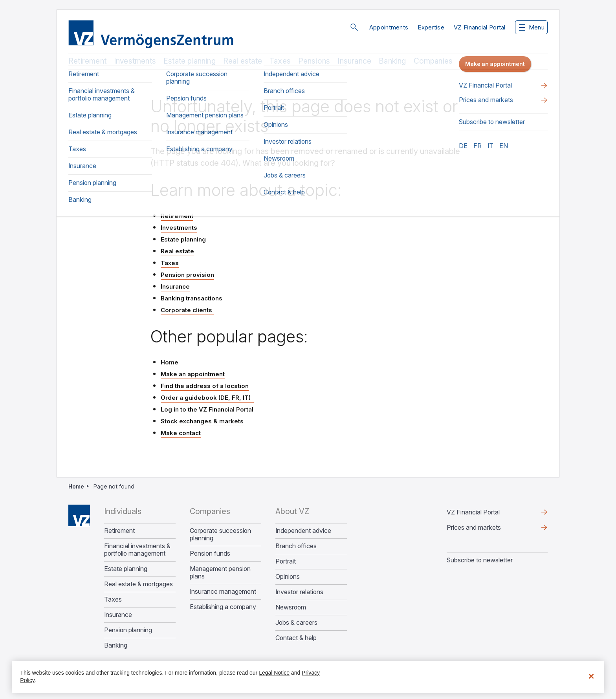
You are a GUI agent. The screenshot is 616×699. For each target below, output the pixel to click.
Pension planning (128, 630)
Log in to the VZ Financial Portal (207, 409)
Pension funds (210, 554)
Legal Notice (274, 673)
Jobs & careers (296, 623)
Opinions (288, 577)
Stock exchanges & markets (202, 421)
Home (170, 362)
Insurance (354, 61)
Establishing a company (223, 607)
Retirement (87, 61)
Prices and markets (474, 527)
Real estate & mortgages (138, 584)
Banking (392, 61)
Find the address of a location (205, 386)
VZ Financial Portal (480, 27)
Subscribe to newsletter (480, 560)
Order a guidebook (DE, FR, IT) (207, 398)
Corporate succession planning (220, 534)
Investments (135, 61)
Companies (433, 61)
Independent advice (303, 531)
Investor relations (299, 592)
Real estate (243, 61)
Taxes (280, 61)
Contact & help (296, 638)
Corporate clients (187, 310)
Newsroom (291, 607)
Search (354, 27)
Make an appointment (193, 374)
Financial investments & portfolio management (137, 550)
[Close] (591, 676)
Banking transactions (192, 298)
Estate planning (190, 61)
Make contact (181, 433)
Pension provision (187, 275)
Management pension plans (220, 573)
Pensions (314, 61)
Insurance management (223, 592)
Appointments (389, 27)
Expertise (431, 27)
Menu (532, 27)
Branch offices (296, 546)
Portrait (286, 561)
